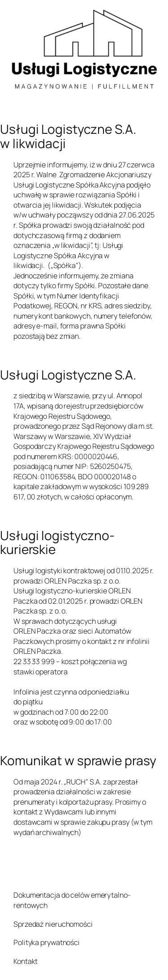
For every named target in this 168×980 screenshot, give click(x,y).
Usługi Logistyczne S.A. (68, 375)
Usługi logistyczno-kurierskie (57, 543)
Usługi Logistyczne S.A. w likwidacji (68, 136)
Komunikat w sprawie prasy (78, 761)
